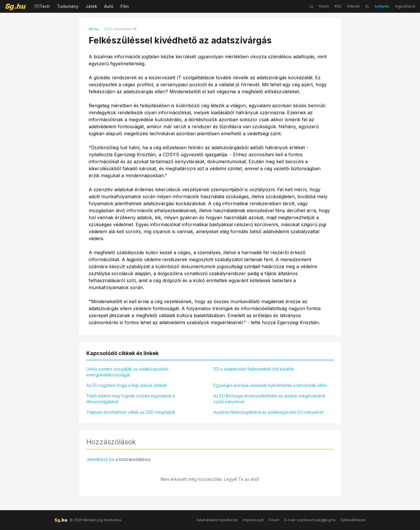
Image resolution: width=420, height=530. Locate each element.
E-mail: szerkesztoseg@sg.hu (310, 520)
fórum (324, 6)
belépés (382, 6)
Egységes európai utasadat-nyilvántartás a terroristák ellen (270, 385)
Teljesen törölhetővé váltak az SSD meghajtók (131, 412)
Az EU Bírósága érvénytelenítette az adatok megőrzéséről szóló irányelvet (269, 399)
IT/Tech (42, 6)
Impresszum (253, 520)
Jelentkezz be (100, 459)
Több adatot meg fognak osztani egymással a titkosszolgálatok (131, 399)
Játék (91, 6)
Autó (109, 6)
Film (125, 6)
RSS (338, 6)
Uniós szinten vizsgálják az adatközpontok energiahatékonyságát (127, 372)
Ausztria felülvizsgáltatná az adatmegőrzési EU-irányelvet (268, 412)
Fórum (274, 520)
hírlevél (353, 6)
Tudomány (68, 6)
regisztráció (405, 6)
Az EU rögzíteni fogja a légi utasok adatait (126, 385)
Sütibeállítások (353, 520)
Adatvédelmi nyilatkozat (217, 520)
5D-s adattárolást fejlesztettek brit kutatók (254, 369)
